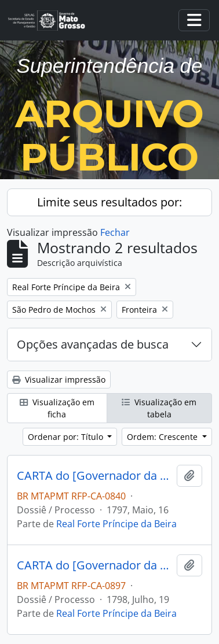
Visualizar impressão (59, 380)
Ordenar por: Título (67, 437)
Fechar (115, 232)
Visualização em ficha (57, 408)
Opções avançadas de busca (93, 344)
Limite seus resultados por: (110, 202)
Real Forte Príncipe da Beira (116, 524)
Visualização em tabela (159, 408)
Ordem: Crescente (163, 437)
